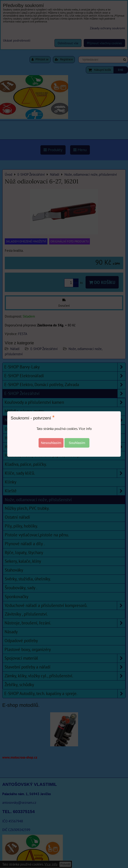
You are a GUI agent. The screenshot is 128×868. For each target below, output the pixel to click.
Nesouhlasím (51, 443)
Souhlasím (77, 443)
